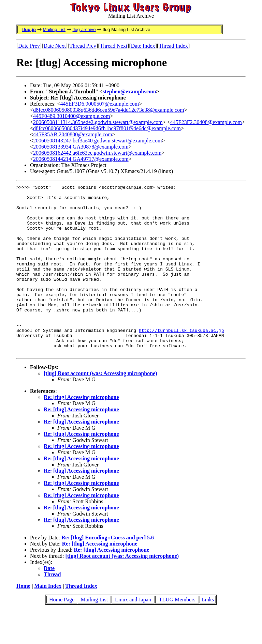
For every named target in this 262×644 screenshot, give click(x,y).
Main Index (48, 620)
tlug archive (84, 29)
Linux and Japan (133, 633)
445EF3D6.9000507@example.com (100, 104)
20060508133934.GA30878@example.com (81, 147)
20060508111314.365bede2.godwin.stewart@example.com (98, 122)
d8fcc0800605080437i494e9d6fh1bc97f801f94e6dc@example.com (107, 128)
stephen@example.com (129, 91)
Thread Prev (83, 46)
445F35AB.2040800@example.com (73, 134)
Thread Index (173, 46)
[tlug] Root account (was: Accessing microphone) (100, 407)
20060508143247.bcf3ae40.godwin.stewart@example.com (97, 141)
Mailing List (54, 29)
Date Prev (29, 46)
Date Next (55, 46)
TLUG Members (177, 633)
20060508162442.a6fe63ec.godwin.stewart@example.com (97, 153)
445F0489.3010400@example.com (71, 116)
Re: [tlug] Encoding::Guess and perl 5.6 (108, 571)
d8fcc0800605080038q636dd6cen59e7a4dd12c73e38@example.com (109, 110)
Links (207, 633)
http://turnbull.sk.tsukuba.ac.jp (181, 360)
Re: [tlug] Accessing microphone (81, 431)
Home (23, 620)
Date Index (143, 46)
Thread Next (114, 46)
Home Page (62, 633)
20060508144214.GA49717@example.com (81, 159)
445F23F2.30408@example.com (206, 122)
